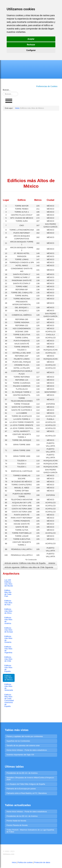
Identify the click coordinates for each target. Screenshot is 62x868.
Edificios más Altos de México (9, 678)
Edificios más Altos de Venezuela (9, 687)
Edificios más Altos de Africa (8, 611)
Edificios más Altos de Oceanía (8, 639)
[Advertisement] (31, 144)
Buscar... (7, 90)
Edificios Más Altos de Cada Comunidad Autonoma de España (9, 700)
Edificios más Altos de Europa (9, 630)
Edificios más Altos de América (8, 620)
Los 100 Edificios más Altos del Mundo (9, 583)
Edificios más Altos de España (8, 668)
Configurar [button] (31, 50)
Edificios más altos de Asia (8, 603)
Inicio (14, 862)
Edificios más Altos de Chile (8, 659)
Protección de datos (42, 862)
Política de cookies (25, 862)
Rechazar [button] (31, 45)
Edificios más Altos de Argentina (8, 650)
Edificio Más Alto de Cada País (8, 593)
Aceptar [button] (31, 39)
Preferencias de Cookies (47, 86)
